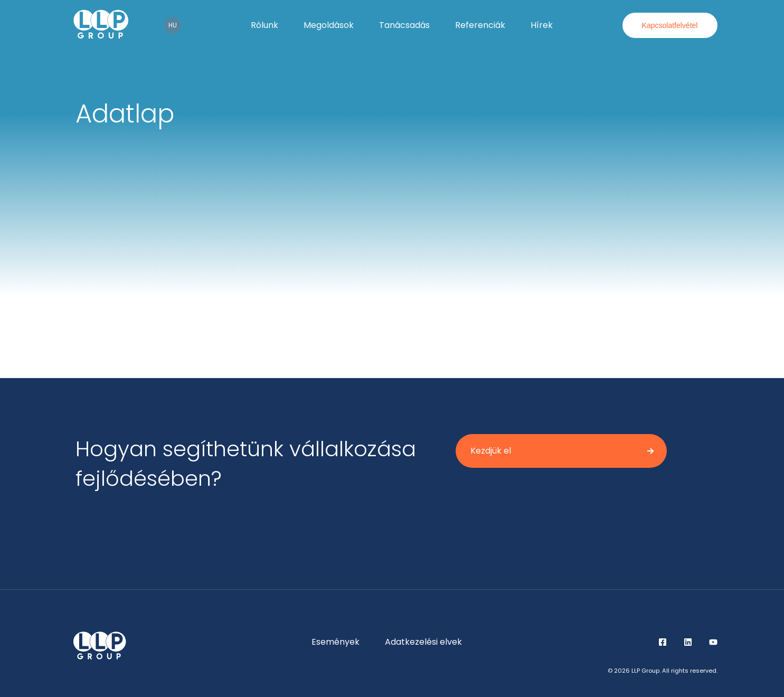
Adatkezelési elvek (423, 642)
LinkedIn (688, 642)
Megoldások (329, 25)
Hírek (542, 25)
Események (336, 642)
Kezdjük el (491, 451)
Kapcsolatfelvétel (670, 25)
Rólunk (265, 25)
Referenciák (480, 25)
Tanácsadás (404, 25)
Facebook (663, 642)
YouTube (713, 642)
